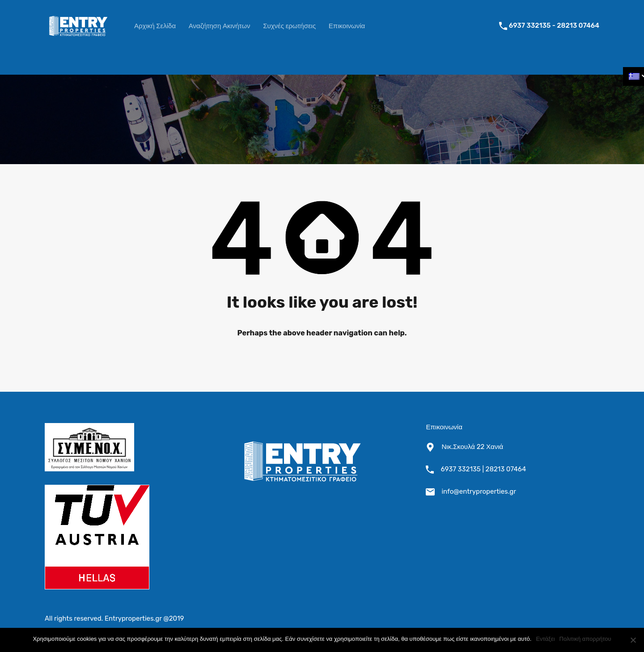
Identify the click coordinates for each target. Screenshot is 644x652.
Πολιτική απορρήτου (585, 639)
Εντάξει (545, 639)
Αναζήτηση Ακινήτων (220, 26)
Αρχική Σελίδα (155, 26)
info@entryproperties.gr (479, 491)
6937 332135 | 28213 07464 (483, 469)
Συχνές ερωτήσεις (289, 26)
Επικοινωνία (347, 26)
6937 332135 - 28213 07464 (554, 25)
